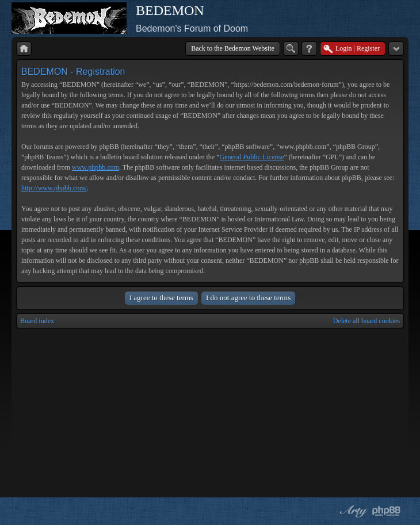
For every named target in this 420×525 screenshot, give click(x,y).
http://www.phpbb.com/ (54, 188)
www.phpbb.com (96, 167)
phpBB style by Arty (352, 511)
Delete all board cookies (366, 321)
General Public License (252, 157)
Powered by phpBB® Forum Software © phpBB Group (387, 511)
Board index (37, 321)
